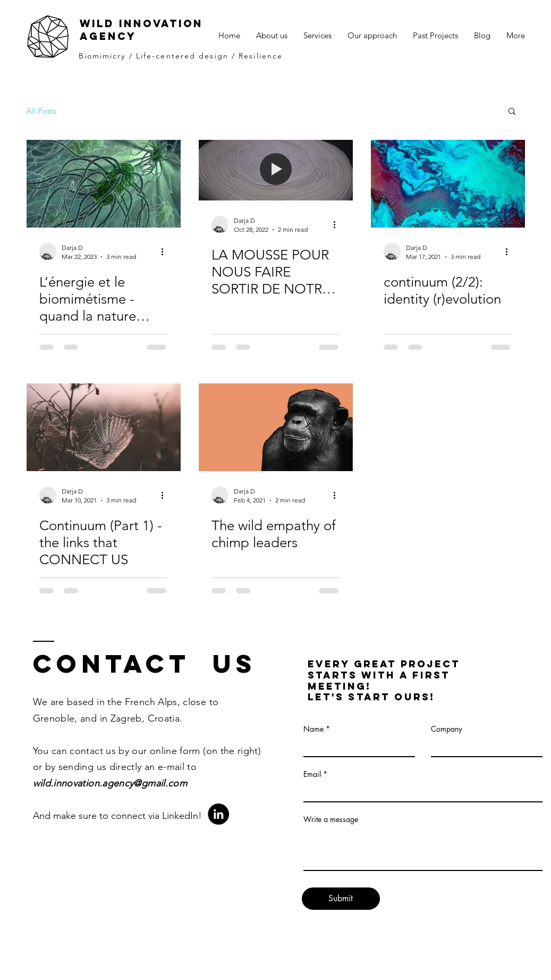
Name (313, 729)
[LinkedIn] (218, 814)
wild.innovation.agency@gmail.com (110, 783)
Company (447, 729)
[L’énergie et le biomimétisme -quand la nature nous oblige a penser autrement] (104, 184)
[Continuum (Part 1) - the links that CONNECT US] (104, 427)
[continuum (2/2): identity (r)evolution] (448, 184)
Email (312, 774)
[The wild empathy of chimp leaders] (276, 427)
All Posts (41, 111)
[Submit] (341, 899)
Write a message (331, 819)
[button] (512, 112)
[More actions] (166, 252)
